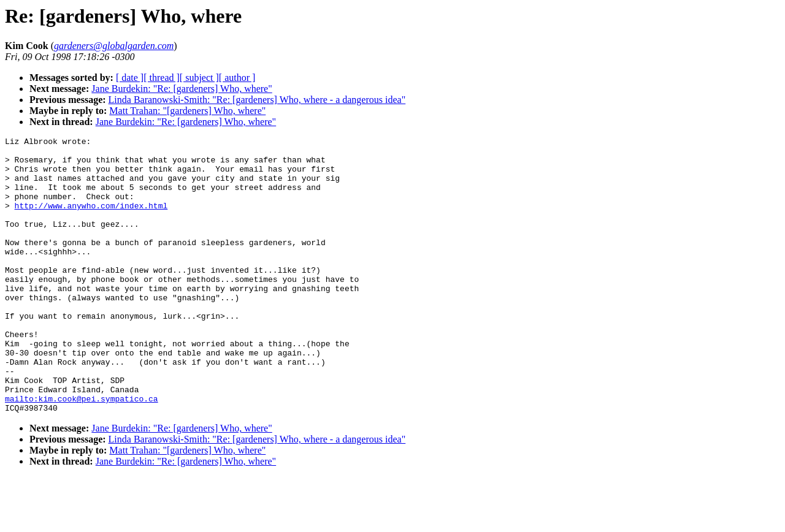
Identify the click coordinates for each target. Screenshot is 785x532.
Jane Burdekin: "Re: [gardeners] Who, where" (182, 89)
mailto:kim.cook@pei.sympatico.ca (82, 452)
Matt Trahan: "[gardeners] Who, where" (187, 111)
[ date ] (130, 78)
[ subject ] (199, 78)
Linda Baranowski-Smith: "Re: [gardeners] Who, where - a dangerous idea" (257, 100)
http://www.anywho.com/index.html (91, 220)
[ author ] (237, 78)
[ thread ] (162, 78)
